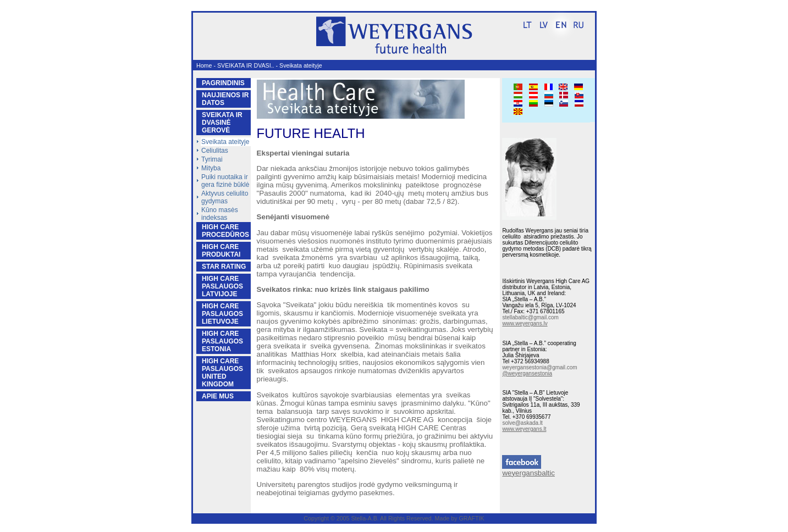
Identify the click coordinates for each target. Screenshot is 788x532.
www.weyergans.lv (525, 323)
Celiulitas (215, 151)
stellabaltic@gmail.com (530, 317)
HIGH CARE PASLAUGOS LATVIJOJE (222, 286)
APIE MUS (218, 396)
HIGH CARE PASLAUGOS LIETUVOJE (222, 314)
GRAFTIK (471, 518)
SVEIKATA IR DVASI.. (246, 65)
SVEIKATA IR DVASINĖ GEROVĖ (222, 123)
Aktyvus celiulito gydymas (225, 197)
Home (204, 65)
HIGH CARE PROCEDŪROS (225, 231)
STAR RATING (224, 267)
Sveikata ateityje (301, 65)
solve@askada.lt (522, 423)
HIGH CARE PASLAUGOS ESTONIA (222, 341)
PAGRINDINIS (223, 83)
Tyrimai (212, 159)
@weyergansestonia (527, 373)
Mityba (211, 168)
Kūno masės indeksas (220, 214)
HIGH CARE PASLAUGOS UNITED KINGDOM (222, 373)
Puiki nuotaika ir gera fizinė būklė (225, 181)
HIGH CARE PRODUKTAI (221, 251)
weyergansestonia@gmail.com (539, 367)
